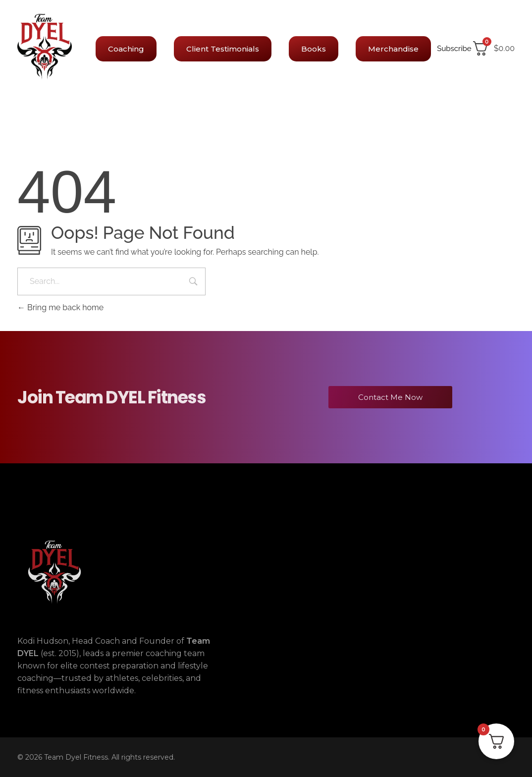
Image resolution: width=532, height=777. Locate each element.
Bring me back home (60, 307)
